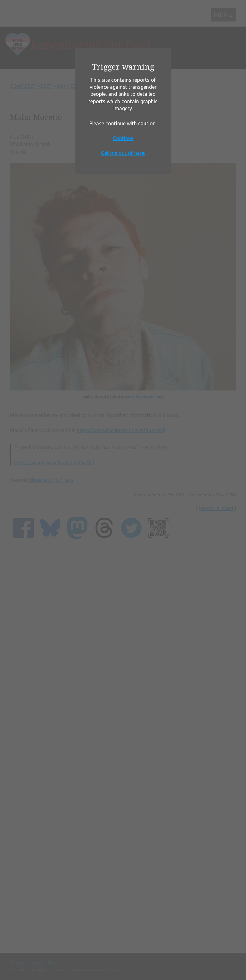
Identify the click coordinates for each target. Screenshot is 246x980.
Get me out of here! (123, 153)
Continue (123, 138)
